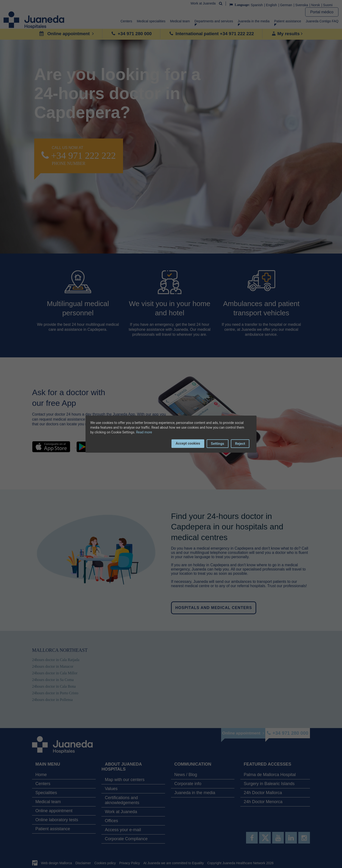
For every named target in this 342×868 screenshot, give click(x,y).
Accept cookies (188, 443)
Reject (240, 444)
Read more (144, 432)
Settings (218, 444)
